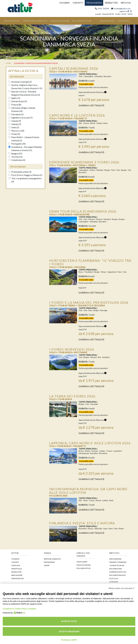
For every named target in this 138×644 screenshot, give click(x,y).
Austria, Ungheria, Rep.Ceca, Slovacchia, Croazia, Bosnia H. (25, 87)
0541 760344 (103, 9)
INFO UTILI (126, 3)
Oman (14, 134)
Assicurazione (115, 559)
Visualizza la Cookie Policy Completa (19, 609)
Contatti (15, 562)
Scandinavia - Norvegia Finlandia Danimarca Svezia (36, 63)
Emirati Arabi (18, 101)
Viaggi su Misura (60, 21)
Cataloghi (16, 565)
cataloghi (124, 21)
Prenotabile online (20, 172)
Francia (15, 105)
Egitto (14, 98)
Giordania (16, 114)
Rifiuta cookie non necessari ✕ (122, 588)
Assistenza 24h (18, 578)
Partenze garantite (52, 559)
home (8, 63)
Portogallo (17, 144)
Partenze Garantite (35, 21)
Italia (14, 127)
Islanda (15, 124)
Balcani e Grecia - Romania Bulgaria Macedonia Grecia (24, 93)
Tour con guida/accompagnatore (25, 180)
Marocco (16, 131)
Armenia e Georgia (20, 82)
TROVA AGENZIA (94, 3)
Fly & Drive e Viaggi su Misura (25, 175)
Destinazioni (11, 21)
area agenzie (107, 21)
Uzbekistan (17, 160)
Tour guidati (82, 562)
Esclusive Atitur (82, 21)
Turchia (16, 157)
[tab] (26, 76)
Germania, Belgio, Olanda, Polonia (22, 109)
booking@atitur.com (122, 9)
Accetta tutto (69, 621)
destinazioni (17, 77)
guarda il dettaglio (91, 105)
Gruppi (47, 565)
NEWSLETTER (111, 3)
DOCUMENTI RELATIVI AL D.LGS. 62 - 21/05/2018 (117, 578)
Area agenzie (17, 575)
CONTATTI (78, 3)
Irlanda (15, 121)
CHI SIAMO (65, 3)
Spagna (15, 153)
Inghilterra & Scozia (21, 118)
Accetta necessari (69, 632)
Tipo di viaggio (18, 167)
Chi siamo (15, 559)
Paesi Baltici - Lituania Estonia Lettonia (24, 139)
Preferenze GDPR (69, 640)
